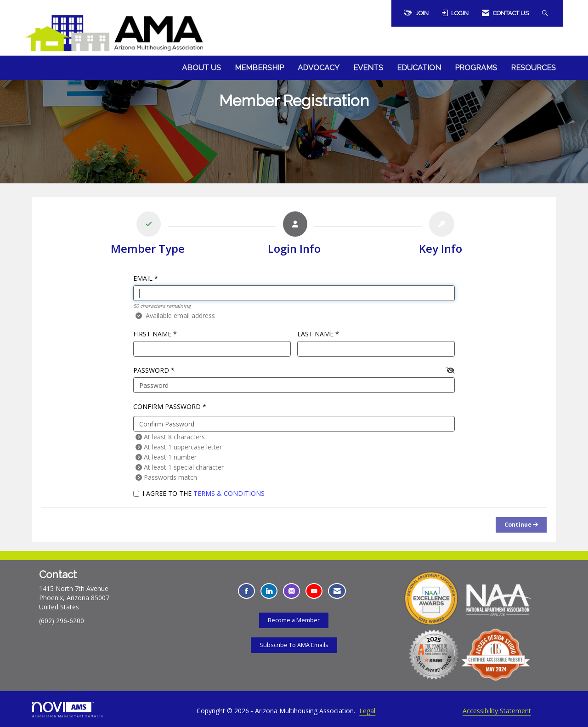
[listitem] (148, 235)
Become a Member (294, 620)
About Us (201, 68)
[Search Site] (546, 13)
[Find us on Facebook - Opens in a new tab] (246, 591)
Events (368, 68)
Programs (476, 68)
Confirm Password (167, 406)
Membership (259, 68)
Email (143, 278)
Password (151, 370)
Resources (533, 68)
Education (419, 68)
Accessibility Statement (497, 711)
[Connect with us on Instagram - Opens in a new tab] (291, 591)
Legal (367, 711)
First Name (152, 334)
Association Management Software (68, 710)
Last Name (315, 334)
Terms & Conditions (229, 493)
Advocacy (319, 68)
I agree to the (199, 493)
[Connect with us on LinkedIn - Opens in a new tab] (269, 591)
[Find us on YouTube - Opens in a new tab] (314, 591)
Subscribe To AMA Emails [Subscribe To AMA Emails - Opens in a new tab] (294, 645)
